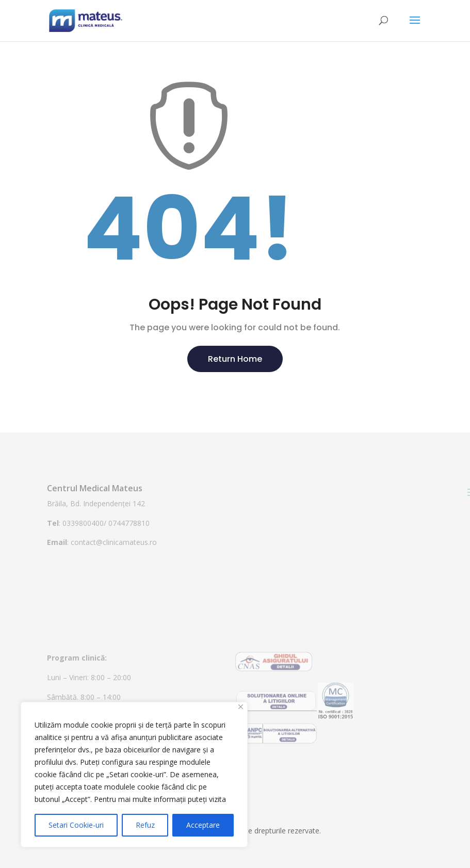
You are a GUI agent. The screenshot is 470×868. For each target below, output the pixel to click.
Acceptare (203, 825)
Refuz (145, 825)
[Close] (241, 707)
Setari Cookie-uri (76, 825)
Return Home (235, 359)
